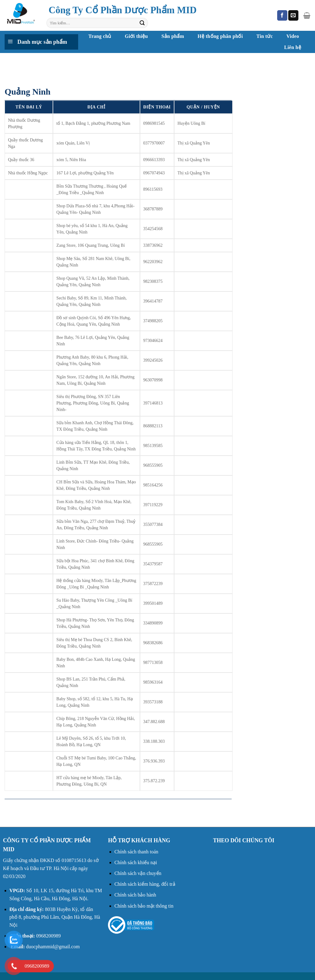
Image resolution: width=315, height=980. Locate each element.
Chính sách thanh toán (136, 852)
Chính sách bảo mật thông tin (144, 906)
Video (293, 36)
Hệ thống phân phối (220, 36)
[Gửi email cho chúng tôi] (293, 15)
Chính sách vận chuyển (138, 873)
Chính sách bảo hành (135, 895)
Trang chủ (100, 36)
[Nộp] (142, 23)
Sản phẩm (173, 36)
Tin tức (265, 36)
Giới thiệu (136, 36)
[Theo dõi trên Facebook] (282, 15)
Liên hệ (293, 47)
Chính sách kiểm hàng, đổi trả (145, 884)
